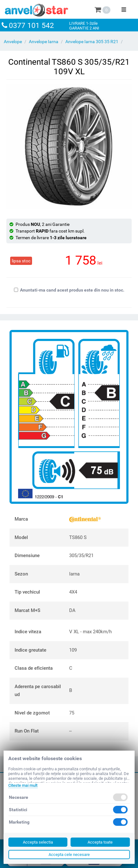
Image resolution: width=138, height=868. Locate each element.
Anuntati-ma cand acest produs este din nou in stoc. (69, 290)
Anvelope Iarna (44, 42)
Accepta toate (100, 842)
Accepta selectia (38, 842)
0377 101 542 (31, 26)
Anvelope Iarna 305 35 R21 (92, 42)
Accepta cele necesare (69, 855)
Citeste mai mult (23, 785)
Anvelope (13, 42)
